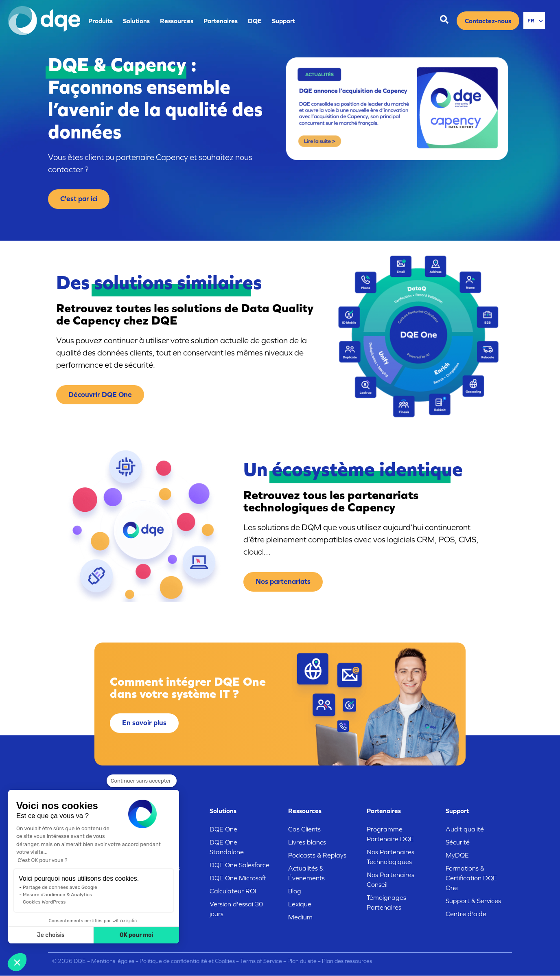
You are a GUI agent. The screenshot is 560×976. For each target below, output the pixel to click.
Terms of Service (261, 961)
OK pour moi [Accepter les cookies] (137, 935)
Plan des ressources (347, 961)
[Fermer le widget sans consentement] (142, 781)
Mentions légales (113, 961)
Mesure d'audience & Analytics (57, 895)
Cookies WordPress (44, 902)
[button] (17, 962)
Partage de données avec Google (60, 887)
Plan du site (302, 961)
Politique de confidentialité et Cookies (187, 961)
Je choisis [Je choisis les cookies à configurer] (51, 935)
